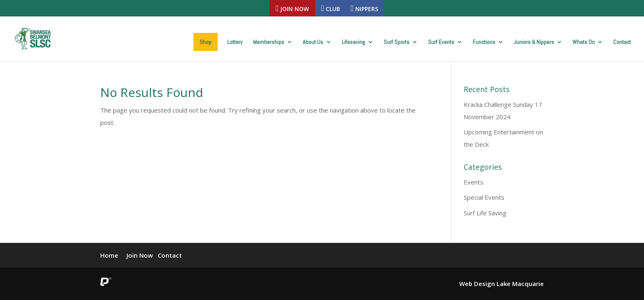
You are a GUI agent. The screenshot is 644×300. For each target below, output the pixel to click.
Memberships (269, 42)
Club (331, 8)
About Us (313, 42)
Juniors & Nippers (534, 42)
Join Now (292, 8)
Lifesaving (353, 42)
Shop (206, 42)
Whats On (584, 42)
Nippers (365, 8)
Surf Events (441, 42)
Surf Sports (397, 42)
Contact (622, 42)
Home (109, 255)
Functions (484, 42)
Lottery (235, 42)
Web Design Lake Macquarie (501, 284)
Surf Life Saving (485, 213)
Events (474, 182)
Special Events (484, 197)
